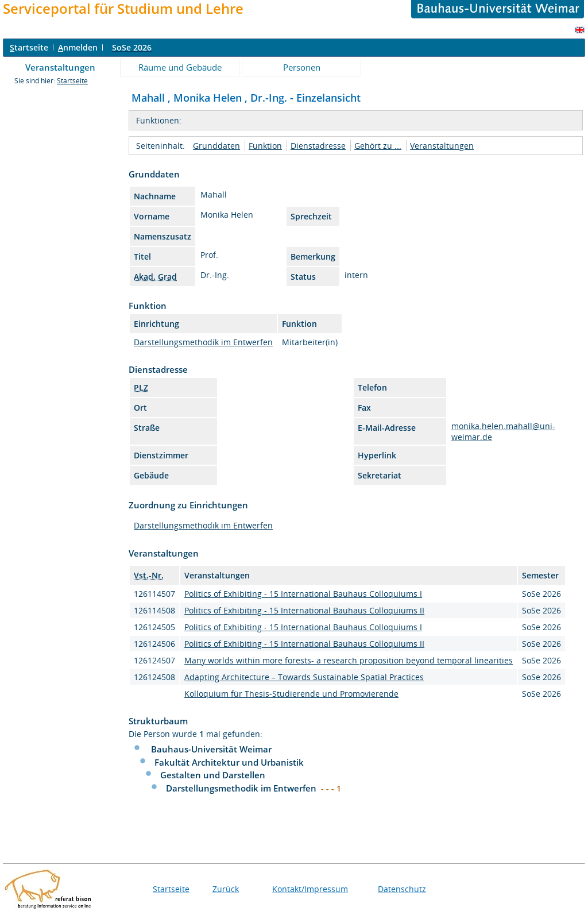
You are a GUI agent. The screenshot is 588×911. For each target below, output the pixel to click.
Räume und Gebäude (180, 67)
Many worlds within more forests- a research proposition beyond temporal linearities (349, 660)
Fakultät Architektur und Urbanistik (229, 762)
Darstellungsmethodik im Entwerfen (203, 342)
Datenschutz (402, 889)
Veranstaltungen (60, 67)
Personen (302, 67)
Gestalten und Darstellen (213, 775)
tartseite (29, 47)
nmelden (78, 47)
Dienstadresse (318, 146)
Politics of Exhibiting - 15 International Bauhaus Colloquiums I (303, 594)
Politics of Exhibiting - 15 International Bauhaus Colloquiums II (304, 610)
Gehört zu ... (378, 146)
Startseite (72, 81)
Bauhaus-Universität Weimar (211, 749)
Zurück (226, 889)
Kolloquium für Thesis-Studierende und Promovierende (291, 694)
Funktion (265, 146)
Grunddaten (216, 146)
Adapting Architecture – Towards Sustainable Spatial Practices (304, 677)
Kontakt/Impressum (310, 889)
